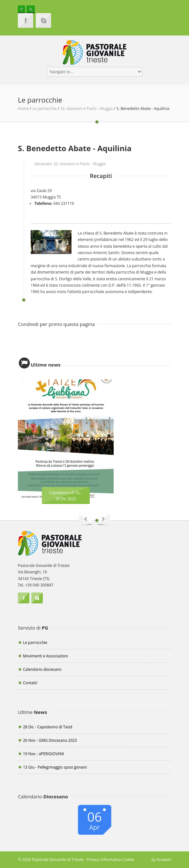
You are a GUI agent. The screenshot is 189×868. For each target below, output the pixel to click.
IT (22, 9)
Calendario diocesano (42, 669)
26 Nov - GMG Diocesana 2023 (50, 740)
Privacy (93, 860)
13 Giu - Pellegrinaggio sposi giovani (55, 767)
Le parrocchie (45, 108)
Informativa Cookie (117, 860)
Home (23, 108)
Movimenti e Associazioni (45, 656)
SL (31, 9)
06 (94, 820)
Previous (86, 520)
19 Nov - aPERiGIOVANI (44, 754)
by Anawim (161, 860)
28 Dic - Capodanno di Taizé (48, 727)
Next (103, 520)
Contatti (30, 683)
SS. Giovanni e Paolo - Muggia (87, 108)
